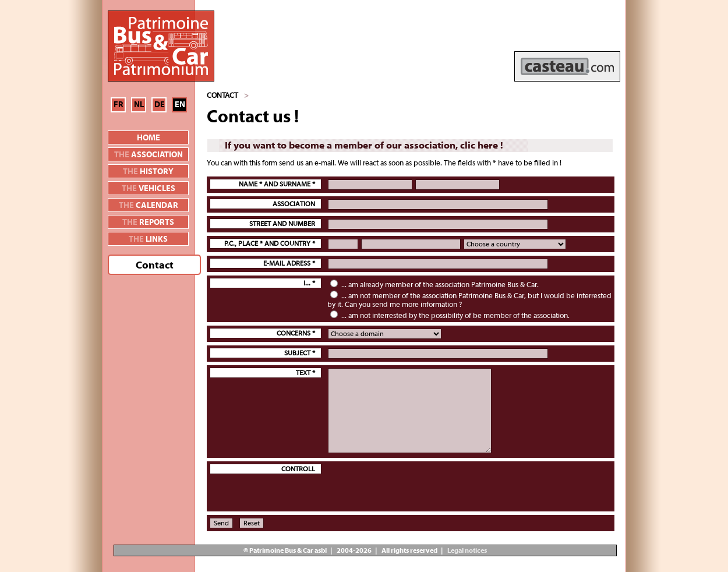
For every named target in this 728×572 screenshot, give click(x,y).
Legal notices (467, 550)
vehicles (149, 189)
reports (148, 223)
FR (119, 105)
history (148, 172)
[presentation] (416, 486)
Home (149, 138)
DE (160, 105)
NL (139, 105)
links (148, 239)
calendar (149, 206)
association (149, 155)
